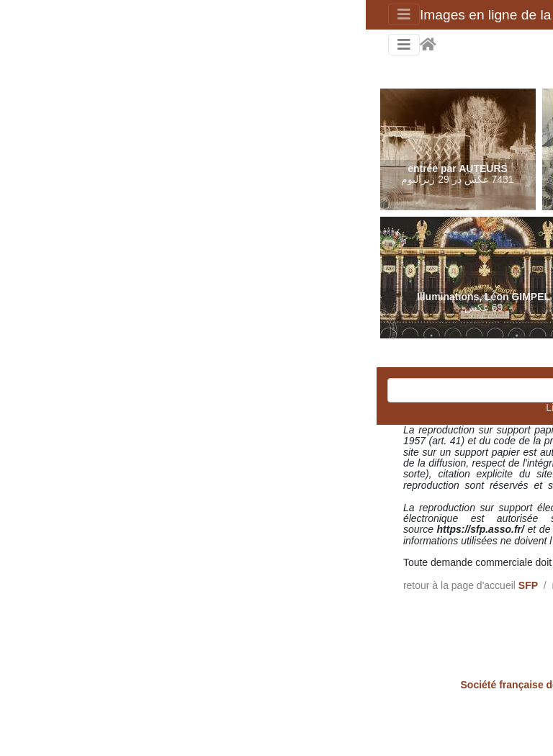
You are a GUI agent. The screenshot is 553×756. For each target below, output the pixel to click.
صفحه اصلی (62, 45)
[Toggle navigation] (38, 14)
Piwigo (278, 728)
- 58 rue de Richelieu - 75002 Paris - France (277, 685)
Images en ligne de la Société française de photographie (226, 15)
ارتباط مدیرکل (225, 728)
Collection (284, 585)
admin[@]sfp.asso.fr (310, 562)
